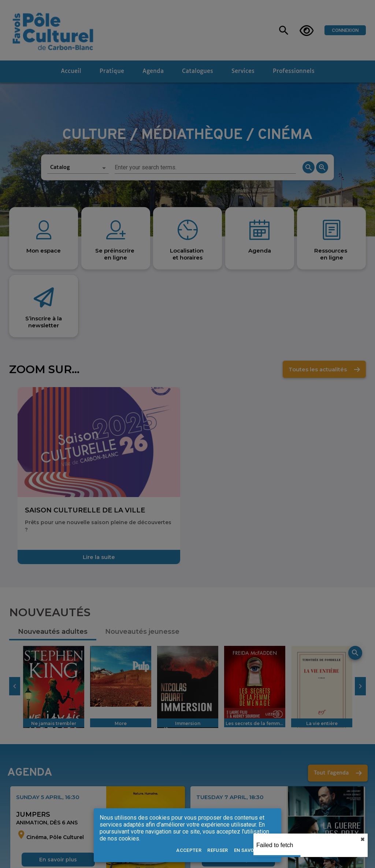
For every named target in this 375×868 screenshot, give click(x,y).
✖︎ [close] (363, 839)
